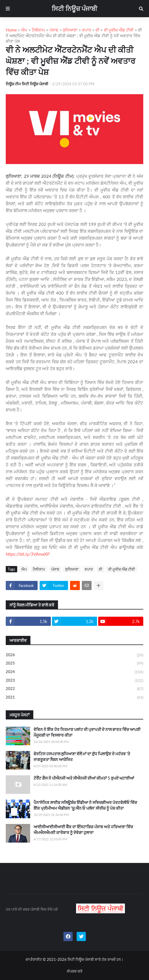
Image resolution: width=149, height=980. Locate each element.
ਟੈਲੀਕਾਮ (39, 569)
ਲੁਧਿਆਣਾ (72, 569)
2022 (74, 689)
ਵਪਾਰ (89, 569)
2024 (74, 672)
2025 (74, 664)
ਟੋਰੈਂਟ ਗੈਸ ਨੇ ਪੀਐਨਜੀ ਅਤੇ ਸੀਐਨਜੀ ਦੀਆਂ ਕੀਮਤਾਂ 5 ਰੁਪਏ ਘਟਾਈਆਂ (84, 778)
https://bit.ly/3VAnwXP (28, 554)
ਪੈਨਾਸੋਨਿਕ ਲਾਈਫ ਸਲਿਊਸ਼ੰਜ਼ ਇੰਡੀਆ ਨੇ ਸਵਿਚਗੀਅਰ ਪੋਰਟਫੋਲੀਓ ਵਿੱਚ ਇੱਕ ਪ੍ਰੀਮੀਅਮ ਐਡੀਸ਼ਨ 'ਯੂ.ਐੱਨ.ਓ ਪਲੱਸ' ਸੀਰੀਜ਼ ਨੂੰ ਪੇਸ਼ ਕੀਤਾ (85, 805)
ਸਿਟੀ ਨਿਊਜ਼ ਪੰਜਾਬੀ (74, 8)
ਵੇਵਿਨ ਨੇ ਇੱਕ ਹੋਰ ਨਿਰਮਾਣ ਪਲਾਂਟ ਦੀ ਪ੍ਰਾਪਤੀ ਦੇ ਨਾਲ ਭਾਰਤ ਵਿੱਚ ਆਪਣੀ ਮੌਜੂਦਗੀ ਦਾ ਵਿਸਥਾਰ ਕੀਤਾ (87, 732)
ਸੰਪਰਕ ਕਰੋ (75, 971)
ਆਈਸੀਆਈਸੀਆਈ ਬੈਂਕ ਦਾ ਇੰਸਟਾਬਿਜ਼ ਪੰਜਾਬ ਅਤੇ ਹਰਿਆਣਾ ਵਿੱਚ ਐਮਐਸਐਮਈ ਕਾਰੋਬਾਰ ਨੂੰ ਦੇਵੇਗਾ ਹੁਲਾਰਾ (83, 830)
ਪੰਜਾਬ (55, 569)
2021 (74, 698)
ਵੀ (100, 569)
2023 (74, 681)
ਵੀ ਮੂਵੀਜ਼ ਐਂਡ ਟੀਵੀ (122, 569)
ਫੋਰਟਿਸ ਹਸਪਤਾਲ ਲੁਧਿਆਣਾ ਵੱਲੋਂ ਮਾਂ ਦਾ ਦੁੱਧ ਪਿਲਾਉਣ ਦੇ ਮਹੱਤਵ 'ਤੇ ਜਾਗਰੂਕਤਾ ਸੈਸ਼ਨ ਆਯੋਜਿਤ (82, 757)
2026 (74, 655)
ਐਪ (24, 569)
